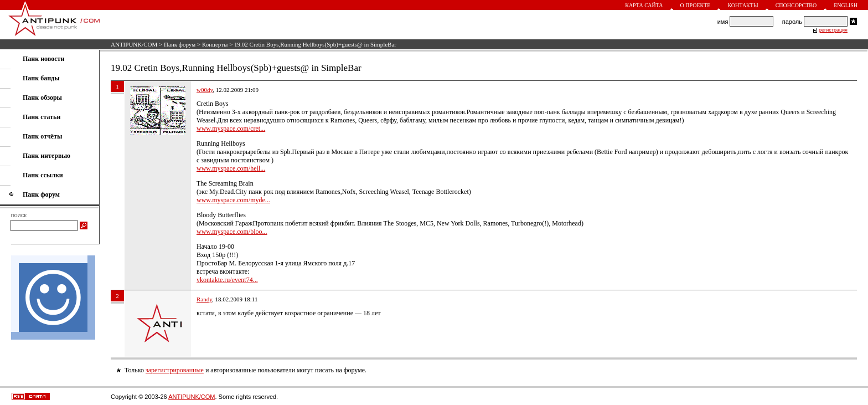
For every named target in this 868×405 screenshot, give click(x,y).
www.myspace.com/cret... (231, 129)
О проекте (696, 5)
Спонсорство (796, 5)
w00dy (205, 90)
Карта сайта (644, 5)
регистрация (833, 30)
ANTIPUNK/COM (134, 44)
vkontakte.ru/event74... (227, 280)
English (846, 5)
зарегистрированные (175, 370)
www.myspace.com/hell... (231, 168)
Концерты (215, 44)
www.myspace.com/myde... (233, 200)
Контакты (743, 5)
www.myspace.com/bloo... (232, 232)
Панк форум (180, 44)
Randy (204, 299)
